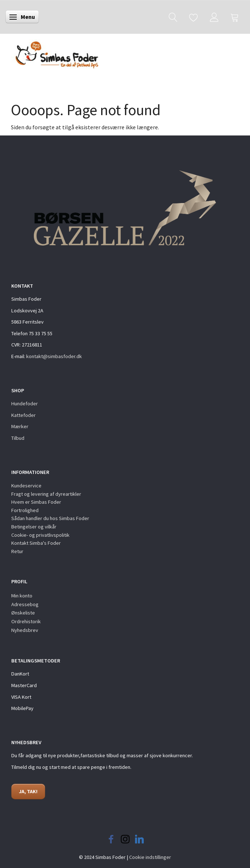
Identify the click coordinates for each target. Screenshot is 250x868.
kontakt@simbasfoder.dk (54, 356)
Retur (17, 551)
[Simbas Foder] (52, 53)
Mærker (20, 426)
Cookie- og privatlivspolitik (40, 535)
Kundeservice (26, 486)
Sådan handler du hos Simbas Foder (50, 518)
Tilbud (18, 438)
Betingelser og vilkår (34, 527)
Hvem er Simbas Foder (36, 502)
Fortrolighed (25, 510)
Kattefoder (23, 415)
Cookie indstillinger (150, 857)
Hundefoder (25, 403)
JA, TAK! (28, 791)
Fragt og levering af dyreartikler (46, 494)
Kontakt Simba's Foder (36, 543)
